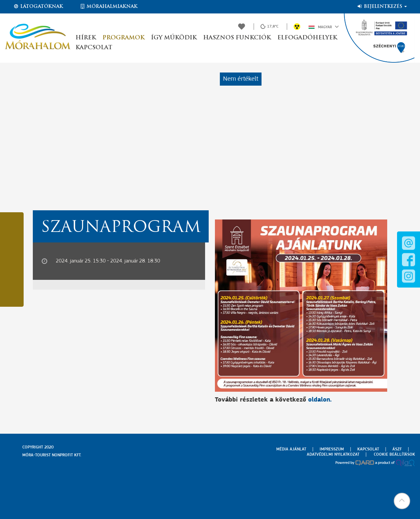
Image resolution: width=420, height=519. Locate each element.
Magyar (324, 27)
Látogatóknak (38, 7)
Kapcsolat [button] (94, 48)
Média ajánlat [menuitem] (291, 449)
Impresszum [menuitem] (332, 449)
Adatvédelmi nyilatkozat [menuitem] (333, 455)
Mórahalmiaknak (108, 7)
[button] (402, 501)
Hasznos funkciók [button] (237, 38)
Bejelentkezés (382, 7)
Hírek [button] (86, 38)
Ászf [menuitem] (397, 449)
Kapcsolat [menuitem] (368, 449)
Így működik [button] (174, 38)
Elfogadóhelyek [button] (307, 38)
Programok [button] (123, 38)
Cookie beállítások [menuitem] (394, 455)
